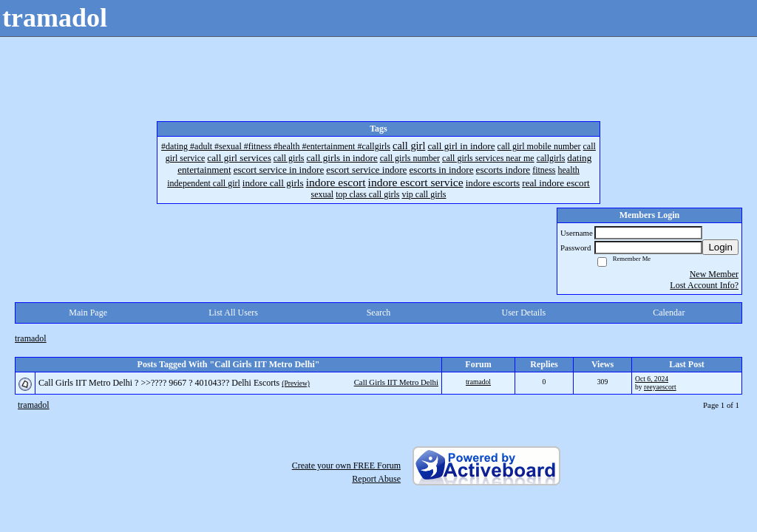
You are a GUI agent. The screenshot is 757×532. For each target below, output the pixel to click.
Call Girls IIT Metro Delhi (396, 382)
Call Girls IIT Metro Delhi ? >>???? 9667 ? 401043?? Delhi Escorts (159, 383)
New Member (714, 274)
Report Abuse (376, 479)
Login (720, 247)
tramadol (31, 338)
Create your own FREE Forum (346, 465)
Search (379, 313)
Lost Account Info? (704, 285)
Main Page (88, 313)
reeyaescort (660, 387)
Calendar (669, 313)
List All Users (233, 313)
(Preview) (296, 383)
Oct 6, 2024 (652, 379)
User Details (524, 313)
